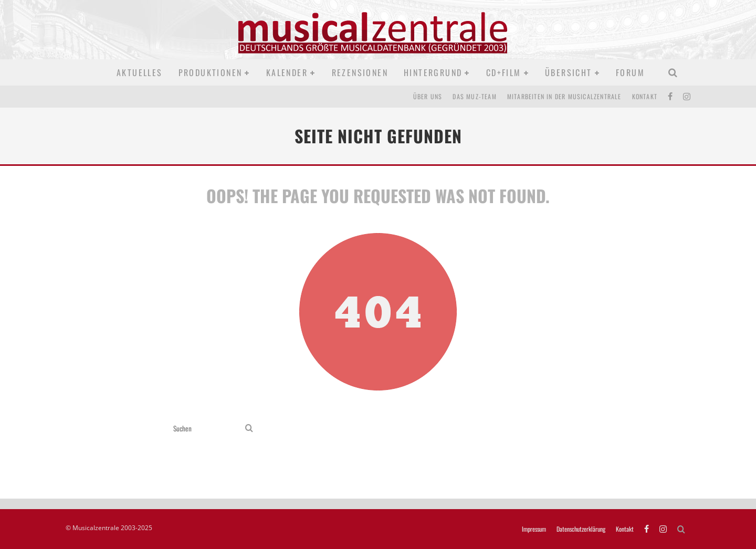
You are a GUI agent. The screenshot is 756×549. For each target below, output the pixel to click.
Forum (630, 72)
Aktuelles (140, 72)
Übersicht (569, 72)
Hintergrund (433, 72)
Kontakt (645, 96)
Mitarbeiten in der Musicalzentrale (564, 96)
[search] (249, 429)
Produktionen (211, 72)
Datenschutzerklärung (581, 529)
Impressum (534, 529)
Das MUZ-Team (474, 96)
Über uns (428, 96)
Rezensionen (360, 72)
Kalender (287, 72)
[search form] (207, 429)
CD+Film (504, 72)
